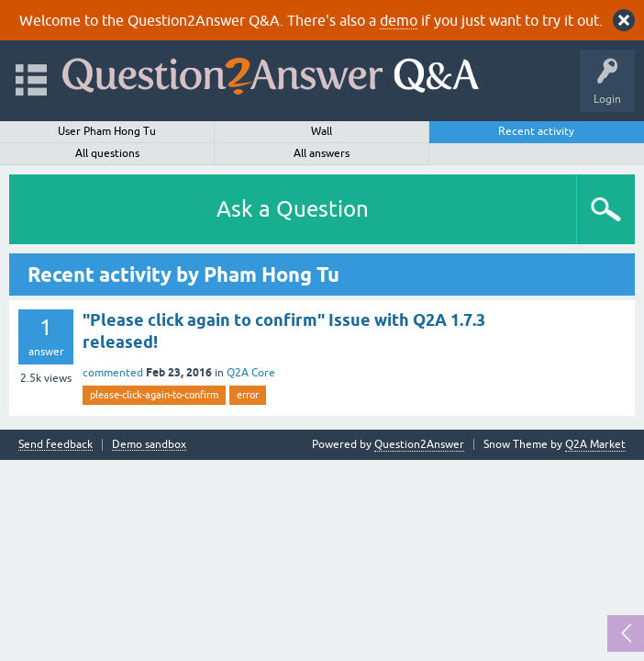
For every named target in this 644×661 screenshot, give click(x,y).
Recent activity (536, 131)
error (248, 395)
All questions (107, 153)
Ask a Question (293, 209)
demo (399, 20)
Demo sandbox (149, 445)
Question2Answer (419, 444)
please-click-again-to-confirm (154, 395)
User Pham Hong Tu (107, 131)
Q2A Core (251, 373)
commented (113, 373)
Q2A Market (595, 444)
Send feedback (56, 445)
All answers (322, 153)
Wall (322, 131)
